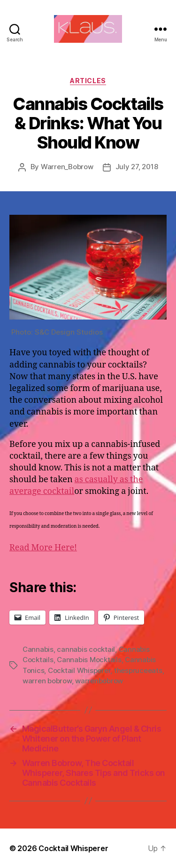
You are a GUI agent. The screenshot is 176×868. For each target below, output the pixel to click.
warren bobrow (47, 681)
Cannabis (38, 649)
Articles (88, 81)
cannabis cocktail (86, 649)
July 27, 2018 (137, 167)
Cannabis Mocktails (89, 660)
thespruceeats (138, 670)
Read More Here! (43, 548)
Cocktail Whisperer (79, 670)
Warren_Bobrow (67, 167)
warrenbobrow (99, 681)
